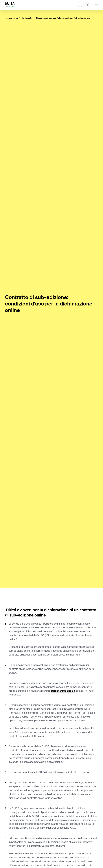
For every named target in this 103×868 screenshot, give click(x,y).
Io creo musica (11, 18)
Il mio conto (27, 18)
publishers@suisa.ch (63, 691)
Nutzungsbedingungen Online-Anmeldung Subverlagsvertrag (63, 18)
